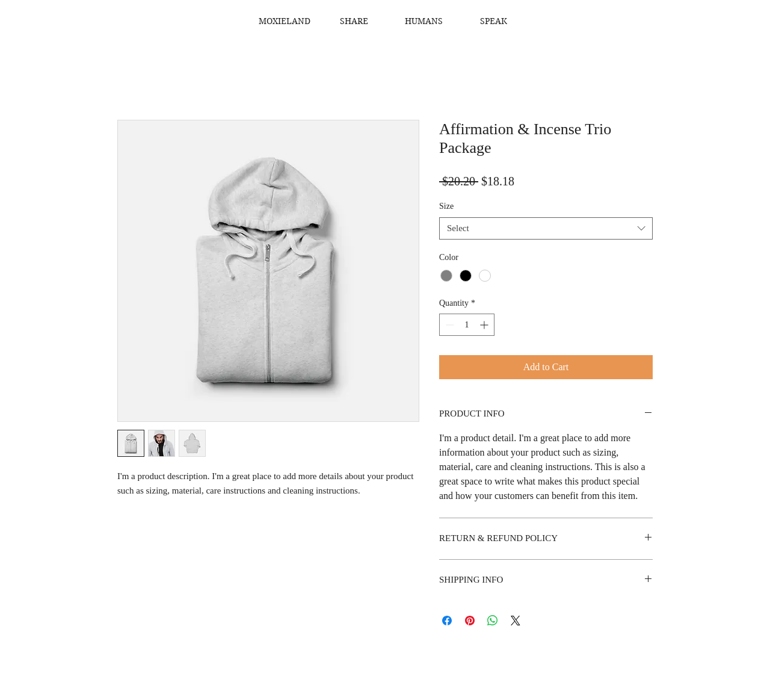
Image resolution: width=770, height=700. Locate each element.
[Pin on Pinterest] (470, 621)
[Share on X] (516, 621)
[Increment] (485, 325)
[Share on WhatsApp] (493, 621)
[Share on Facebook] (447, 621)
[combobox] (546, 229)
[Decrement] (448, 325)
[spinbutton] (467, 325)
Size (446, 206)
